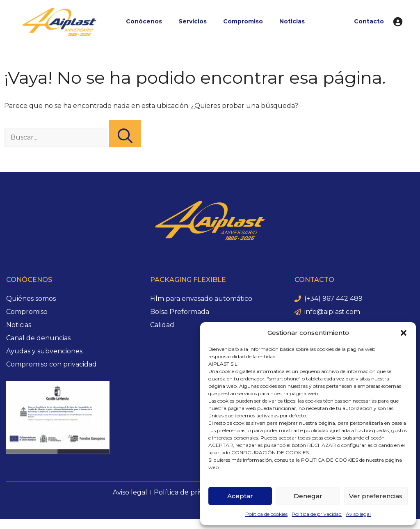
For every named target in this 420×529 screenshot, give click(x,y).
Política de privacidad (317, 514)
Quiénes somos (31, 299)
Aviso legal (358, 514)
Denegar (308, 496)
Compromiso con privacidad (51, 364)
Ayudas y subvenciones (44, 351)
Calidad (162, 325)
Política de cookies (266, 514)
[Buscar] (125, 134)
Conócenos (144, 21)
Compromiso (243, 21)
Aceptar (240, 496)
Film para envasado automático (201, 299)
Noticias (292, 21)
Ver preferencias (376, 496)
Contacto (369, 21)
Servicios (193, 21)
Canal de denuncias (38, 338)
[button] (404, 333)
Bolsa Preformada (180, 312)
